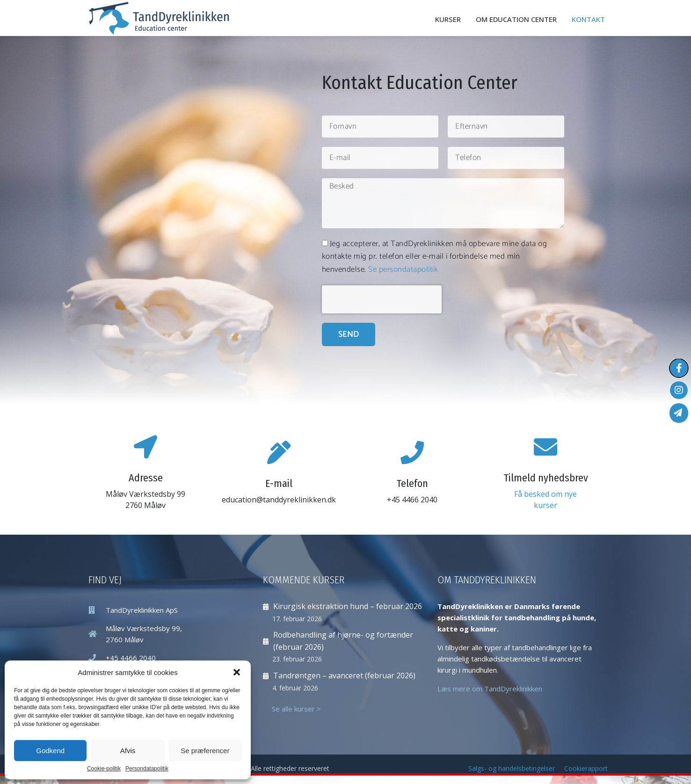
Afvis (128, 751)
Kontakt (588, 19)
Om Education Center (516, 19)
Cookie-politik (104, 769)
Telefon (412, 483)
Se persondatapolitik (403, 269)
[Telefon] (412, 452)
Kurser (448, 19)
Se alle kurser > (296, 709)
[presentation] (382, 299)
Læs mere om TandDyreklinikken (490, 689)
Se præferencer (205, 751)
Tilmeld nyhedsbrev (546, 478)
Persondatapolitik (147, 769)
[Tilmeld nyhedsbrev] (546, 447)
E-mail (279, 483)
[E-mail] (279, 452)
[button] (237, 672)
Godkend (50, 751)
